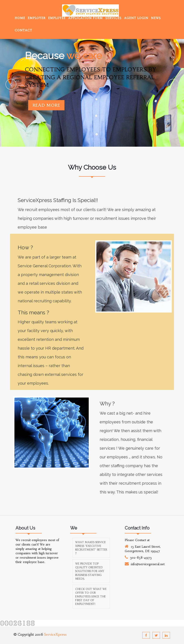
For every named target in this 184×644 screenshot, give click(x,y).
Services (113, 18)
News (156, 18)
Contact (23, 30)
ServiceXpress (55, 634)
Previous (11, 84)
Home (20, 18)
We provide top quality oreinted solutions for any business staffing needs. (90, 571)
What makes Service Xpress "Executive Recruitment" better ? (91, 548)
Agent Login (136, 18)
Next (173, 84)
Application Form (85, 18)
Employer (37, 18)
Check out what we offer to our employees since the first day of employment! (91, 596)
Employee (57, 18)
